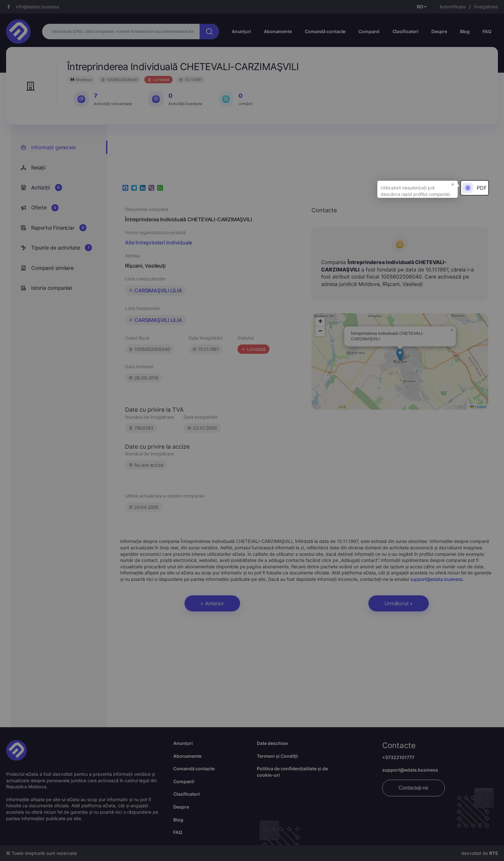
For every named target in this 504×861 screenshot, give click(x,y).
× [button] (453, 184)
